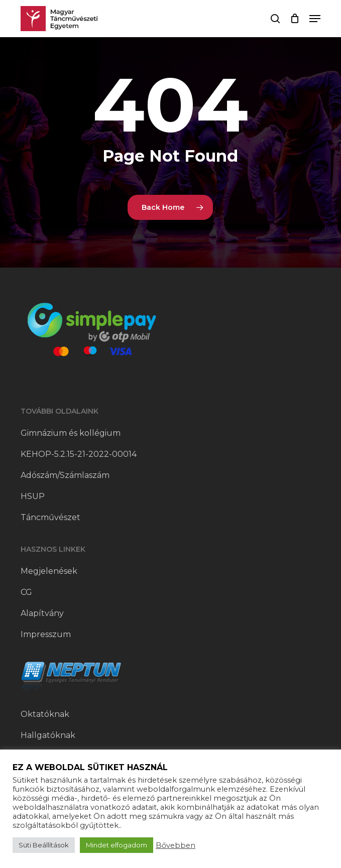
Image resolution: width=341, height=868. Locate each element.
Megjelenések (49, 571)
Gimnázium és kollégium (71, 433)
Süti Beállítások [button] (44, 845)
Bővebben (176, 845)
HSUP (33, 496)
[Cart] (295, 19)
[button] (315, 19)
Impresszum (46, 634)
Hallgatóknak (48, 735)
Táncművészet (50, 517)
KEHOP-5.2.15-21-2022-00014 (79, 454)
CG (26, 592)
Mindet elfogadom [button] (117, 845)
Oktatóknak (45, 714)
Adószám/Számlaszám (65, 475)
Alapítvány (42, 613)
